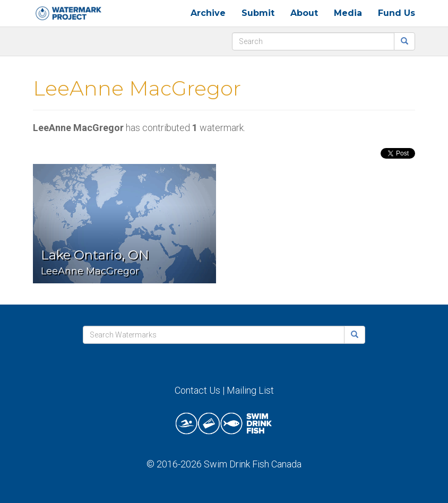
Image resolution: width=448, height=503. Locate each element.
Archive (208, 13)
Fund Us (397, 13)
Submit (258, 13)
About (304, 13)
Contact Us (197, 390)
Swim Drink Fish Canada (253, 464)
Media (348, 13)
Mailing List (250, 390)
